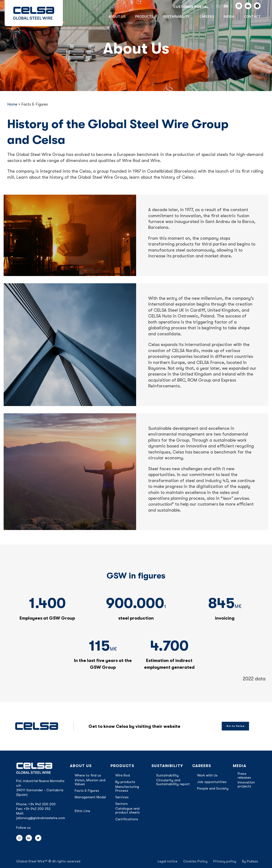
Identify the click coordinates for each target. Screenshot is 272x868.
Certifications (127, 819)
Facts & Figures (87, 791)
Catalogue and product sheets (128, 810)
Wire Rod (123, 775)
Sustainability (176, 16)
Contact (252, 16)
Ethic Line (82, 811)
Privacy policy (225, 861)
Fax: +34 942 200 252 (33, 809)
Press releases (244, 776)
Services (122, 797)
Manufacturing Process (127, 789)
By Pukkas (250, 861)
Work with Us (207, 775)
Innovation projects (246, 784)
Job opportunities (212, 782)
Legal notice (168, 861)
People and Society (213, 788)
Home (12, 104)
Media (229, 16)
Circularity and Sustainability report (173, 782)
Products (144, 16)
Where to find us (88, 775)
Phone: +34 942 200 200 (36, 804)
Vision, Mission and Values (90, 782)
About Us (117, 16)
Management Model (90, 797)
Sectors (121, 804)
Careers (207, 16)
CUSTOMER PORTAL (191, 7)
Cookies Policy (195, 861)
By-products (125, 782)
